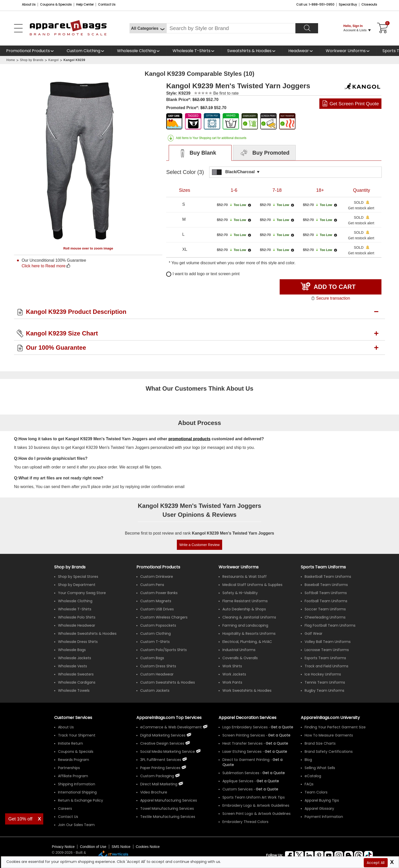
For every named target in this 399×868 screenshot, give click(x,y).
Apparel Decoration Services (247, 718)
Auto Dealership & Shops (244, 609)
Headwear (299, 51)
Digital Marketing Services (163, 735)
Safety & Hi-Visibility (240, 593)
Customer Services (73, 718)
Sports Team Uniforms (323, 567)
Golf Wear (313, 634)
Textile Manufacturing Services (168, 817)
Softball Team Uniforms (326, 593)
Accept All (376, 863)
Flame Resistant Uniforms (245, 601)
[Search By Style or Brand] (231, 28)
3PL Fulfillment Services (161, 760)
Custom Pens (152, 585)
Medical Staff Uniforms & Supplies (252, 585)
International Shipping (77, 792)
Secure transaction (330, 298)
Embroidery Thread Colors (245, 822)
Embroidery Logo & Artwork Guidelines (256, 805)
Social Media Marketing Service (168, 752)
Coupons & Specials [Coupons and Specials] (56, 4)
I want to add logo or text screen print (203, 274)
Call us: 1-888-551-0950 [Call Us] (315, 4)
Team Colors (316, 792)
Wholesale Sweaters (76, 674)
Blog (308, 760)
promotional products (189, 439)
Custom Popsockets (158, 625)
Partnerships (69, 768)
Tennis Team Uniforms (325, 682)
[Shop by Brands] (70, 567)
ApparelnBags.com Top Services (169, 718)
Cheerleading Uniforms (325, 617)
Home (11, 60)
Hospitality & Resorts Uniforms (249, 634)
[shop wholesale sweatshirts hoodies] (252, 51)
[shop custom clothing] (86, 51)
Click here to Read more (44, 266)
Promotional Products (28, 51)
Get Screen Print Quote (354, 104)
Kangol (53, 60)
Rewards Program (74, 760)
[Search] (307, 28)
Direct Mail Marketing (159, 784)
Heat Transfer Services (243, 743)
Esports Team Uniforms (325, 658)
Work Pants (232, 682)
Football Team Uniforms (326, 601)
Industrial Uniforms (239, 650)
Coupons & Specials (76, 752)
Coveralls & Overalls (240, 658)
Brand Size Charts (320, 743)
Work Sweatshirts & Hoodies (247, 690)
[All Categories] (148, 28)
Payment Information (324, 817)
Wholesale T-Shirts (191, 51)
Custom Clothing (83, 51)
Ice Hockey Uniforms (323, 674)
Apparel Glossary (319, 808)
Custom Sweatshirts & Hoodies (168, 682)
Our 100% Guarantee (56, 348)
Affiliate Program (73, 776)
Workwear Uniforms (346, 51)
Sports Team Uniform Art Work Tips (254, 797)
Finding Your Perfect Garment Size (335, 727)
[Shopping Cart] (382, 28)
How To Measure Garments (329, 735)
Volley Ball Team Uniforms (328, 642)
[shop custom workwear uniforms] (348, 51)
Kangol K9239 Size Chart (62, 333)
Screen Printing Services (244, 735)
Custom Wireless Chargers (164, 617)
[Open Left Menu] (18, 28)
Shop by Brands (32, 60)
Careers (65, 808)
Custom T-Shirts (155, 642)
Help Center (85, 4)
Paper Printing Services (160, 768)
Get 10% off (20, 819)
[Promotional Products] (30, 51)
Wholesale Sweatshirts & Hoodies (87, 634)
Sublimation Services (241, 773)
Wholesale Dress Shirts (78, 642)
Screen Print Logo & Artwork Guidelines (256, 814)
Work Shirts (232, 666)
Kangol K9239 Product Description (76, 312)
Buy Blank (196, 153)
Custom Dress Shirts (158, 666)
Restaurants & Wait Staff (245, 577)
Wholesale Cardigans (77, 682)
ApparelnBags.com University (330, 718)
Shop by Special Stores (78, 577)
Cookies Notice (148, 847)
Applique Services (238, 781)
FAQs (309, 784)
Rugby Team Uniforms (324, 690)
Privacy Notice (63, 847)
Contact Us (107, 4)
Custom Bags (152, 658)
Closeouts (369, 4)
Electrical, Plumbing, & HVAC (247, 642)
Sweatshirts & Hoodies (249, 51)
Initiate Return (70, 743)
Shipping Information (77, 784)
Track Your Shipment (77, 735)
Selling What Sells (320, 768)
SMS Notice (121, 847)
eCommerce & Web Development (171, 727)
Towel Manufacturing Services (167, 808)
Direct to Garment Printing (246, 760)
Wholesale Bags (72, 650)
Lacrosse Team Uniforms (327, 650)
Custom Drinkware (157, 577)
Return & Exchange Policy (81, 800)
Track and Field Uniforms (326, 666)
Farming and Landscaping (245, 625)
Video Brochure (154, 792)
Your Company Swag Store (82, 593)
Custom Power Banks (159, 593)
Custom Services (238, 789)
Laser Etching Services (242, 752)
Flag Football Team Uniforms (330, 625)
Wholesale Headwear (77, 625)
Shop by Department (77, 585)
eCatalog (313, 776)
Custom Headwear (157, 674)
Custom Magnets (156, 601)
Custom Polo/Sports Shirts (163, 650)
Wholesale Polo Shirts (77, 617)
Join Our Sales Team (76, 825)
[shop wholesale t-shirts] (194, 51)
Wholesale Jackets (75, 658)
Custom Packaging (157, 776)
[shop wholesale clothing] (139, 51)
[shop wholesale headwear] (301, 51)
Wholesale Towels (74, 690)
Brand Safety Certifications (329, 752)
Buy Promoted (264, 153)
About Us (29, 4)
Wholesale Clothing (136, 51)
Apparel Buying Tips (322, 800)
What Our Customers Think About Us (199, 388)
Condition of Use (93, 847)
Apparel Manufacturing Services (169, 800)
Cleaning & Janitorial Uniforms (249, 617)
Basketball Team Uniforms (328, 577)
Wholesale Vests (73, 666)
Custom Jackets (155, 690)
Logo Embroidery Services (245, 727)
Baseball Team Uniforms (326, 585)
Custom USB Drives (157, 609)
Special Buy (348, 4)
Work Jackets (234, 674)
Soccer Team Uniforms (325, 609)
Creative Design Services (162, 743)
